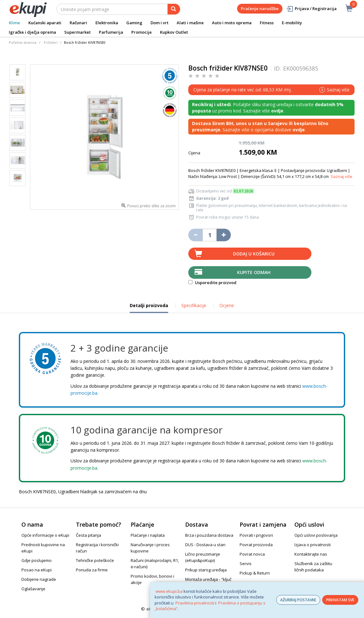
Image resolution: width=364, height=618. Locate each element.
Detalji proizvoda (149, 308)
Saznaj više (341, 176)
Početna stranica (23, 42)
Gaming (134, 23)
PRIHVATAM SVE (340, 600)
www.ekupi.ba (169, 591)
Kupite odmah (254, 272)
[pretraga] (174, 9)
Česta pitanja (88, 535)
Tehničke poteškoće (95, 560)
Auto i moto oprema (232, 23)
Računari (78, 23)
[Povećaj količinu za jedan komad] (224, 235)
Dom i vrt (159, 23)
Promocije (142, 32)
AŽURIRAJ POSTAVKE (298, 600)
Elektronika (107, 23)
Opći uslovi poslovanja (316, 535)
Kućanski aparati (45, 23)
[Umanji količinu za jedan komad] (195, 235)
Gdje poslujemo (37, 560)
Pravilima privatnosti (195, 603)
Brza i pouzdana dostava (209, 535)
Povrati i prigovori (256, 535)
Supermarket (77, 32)
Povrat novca (252, 554)
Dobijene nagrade (39, 579)
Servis (246, 564)
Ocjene (227, 305)
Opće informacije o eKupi (45, 535)
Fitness (267, 23)
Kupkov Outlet (174, 32)
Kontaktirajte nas (311, 554)
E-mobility (292, 23)
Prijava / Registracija (311, 9)
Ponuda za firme (92, 570)
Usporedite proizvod (212, 283)
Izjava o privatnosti (313, 545)
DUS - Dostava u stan (205, 545)
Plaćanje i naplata (148, 535)
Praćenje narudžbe (260, 9)
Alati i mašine (190, 23)
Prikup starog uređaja (206, 570)
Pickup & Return (255, 573)
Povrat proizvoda (256, 545)
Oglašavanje (33, 589)
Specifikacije (194, 305)
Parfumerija (111, 32)
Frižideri (51, 42)
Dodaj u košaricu (254, 254)
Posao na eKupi (37, 570)
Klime (14, 23)
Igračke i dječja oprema (32, 32)
